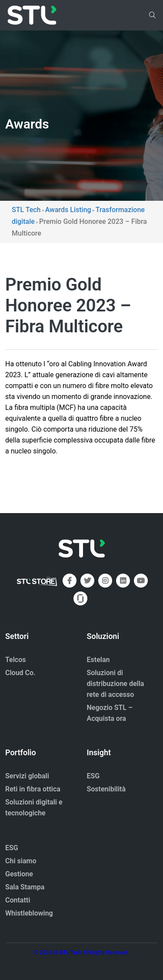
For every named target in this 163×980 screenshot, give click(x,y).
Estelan (98, 660)
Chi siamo (21, 861)
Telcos (16, 660)
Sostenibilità (106, 789)
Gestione (19, 874)
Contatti (18, 900)
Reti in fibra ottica (33, 789)
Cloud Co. (20, 673)
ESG (93, 776)
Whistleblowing (29, 913)
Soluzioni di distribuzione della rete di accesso (116, 684)
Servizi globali (27, 776)
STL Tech (71, 953)
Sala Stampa (25, 887)
